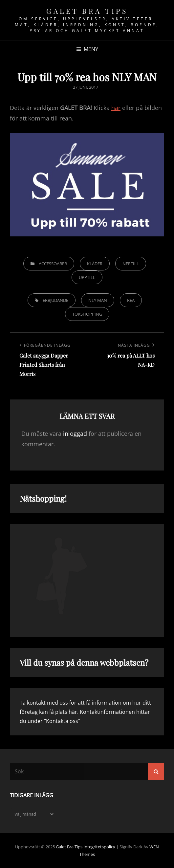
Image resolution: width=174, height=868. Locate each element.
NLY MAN (98, 300)
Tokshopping (87, 314)
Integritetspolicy (99, 847)
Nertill (131, 264)
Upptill (87, 277)
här (116, 108)
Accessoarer (53, 264)
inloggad (75, 434)
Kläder (95, 264)
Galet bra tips (87, 11)
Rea (131, 300)
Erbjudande (55, 300)
